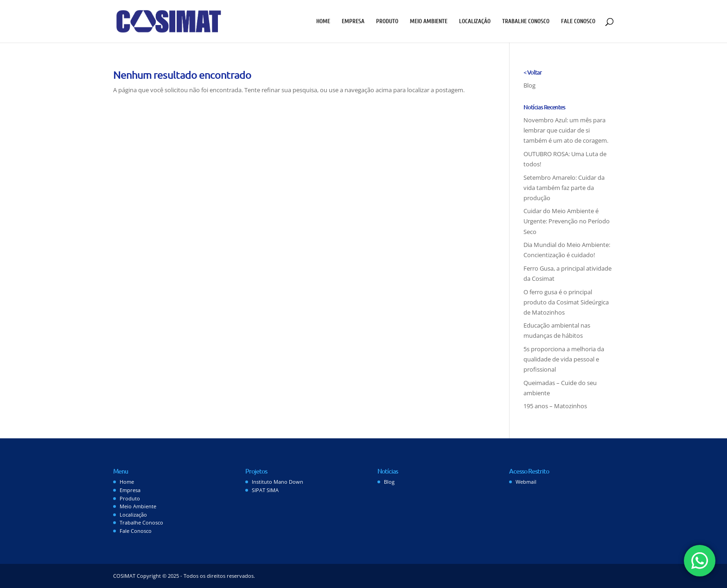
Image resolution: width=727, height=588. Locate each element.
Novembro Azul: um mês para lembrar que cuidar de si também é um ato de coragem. (566, 130)
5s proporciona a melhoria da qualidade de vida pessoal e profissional (564, 359)
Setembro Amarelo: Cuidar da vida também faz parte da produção (564, 188)
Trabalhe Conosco (526, 21)
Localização (475, 21)
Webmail (526, 482)
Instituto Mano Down (277, 482)
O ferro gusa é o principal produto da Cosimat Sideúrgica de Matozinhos (566, 302)
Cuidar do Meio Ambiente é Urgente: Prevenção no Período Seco (567, 221)
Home (323, 21)
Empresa (353, 21)
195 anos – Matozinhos (555, 406)
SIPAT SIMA (265, 490)
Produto (387, 21)
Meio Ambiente (429, 21)
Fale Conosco (578, 21)
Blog (529, 85)
